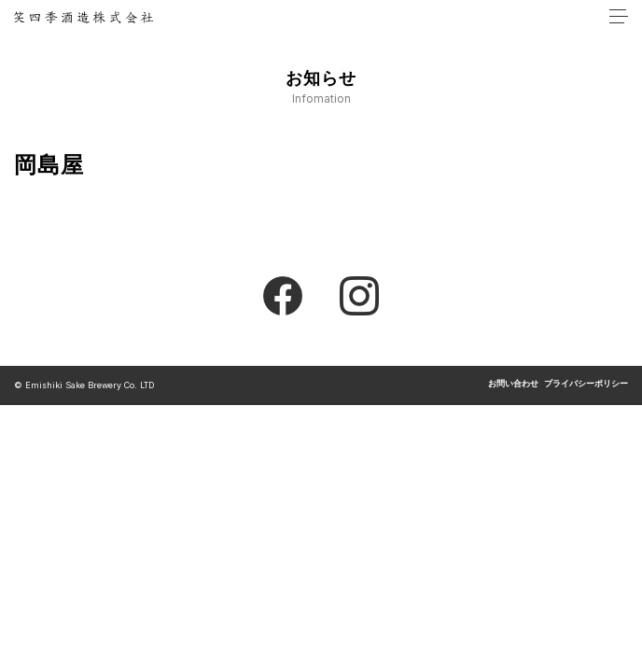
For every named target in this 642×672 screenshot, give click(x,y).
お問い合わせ (513, 384)
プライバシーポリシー (586, 384)
